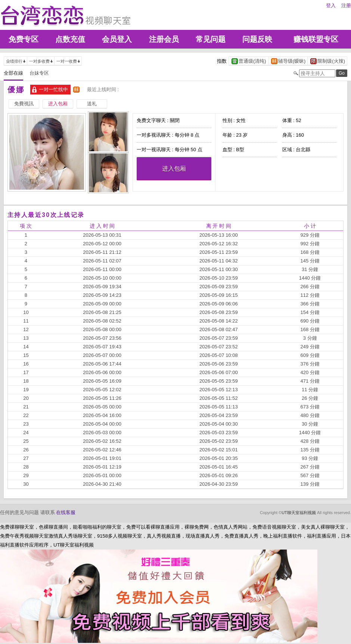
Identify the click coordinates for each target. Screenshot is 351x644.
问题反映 (257, 39)
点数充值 (70, 39)
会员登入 (117, 39)
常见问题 (211, 39)
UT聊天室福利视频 (299, 513)
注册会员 (164, 39)
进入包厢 (174, 169)
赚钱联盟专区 (316, 39)
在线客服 (66, 512)
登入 (331, 5)
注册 (346, 5)
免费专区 (24, 39)
